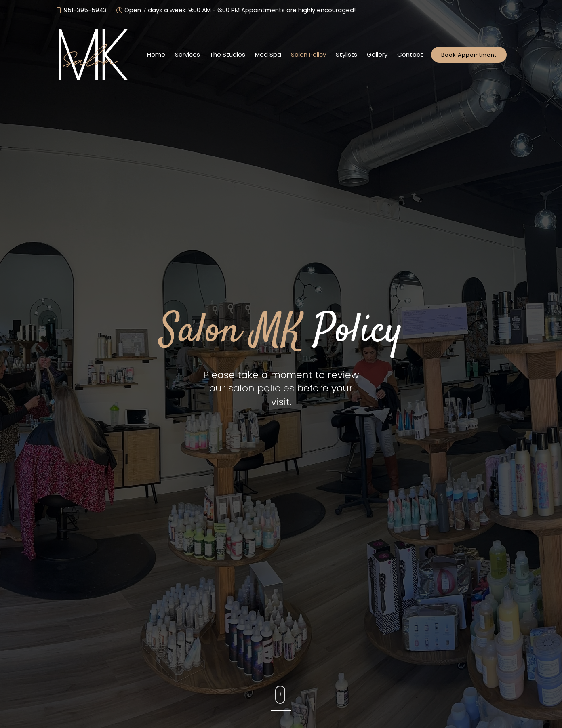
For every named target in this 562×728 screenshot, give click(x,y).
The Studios (227, 54)
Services (187, 54)
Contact (410, 54)
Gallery (377, 54)
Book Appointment (469, 55)
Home (156, 54)
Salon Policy (308, 54)
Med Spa (268, 54)
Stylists (346, 54)
